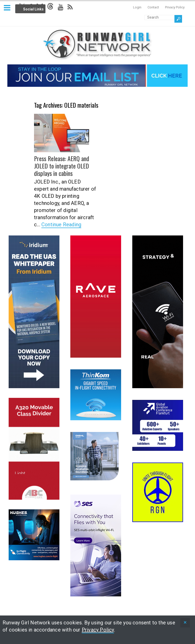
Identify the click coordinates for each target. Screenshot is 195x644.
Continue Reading (61, 224)
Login (137, 7)
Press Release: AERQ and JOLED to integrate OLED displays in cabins (61, 166)
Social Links (33, 9)
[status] (185, 623)
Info (52, 8)
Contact (153, 7)
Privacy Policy (175, 7)
